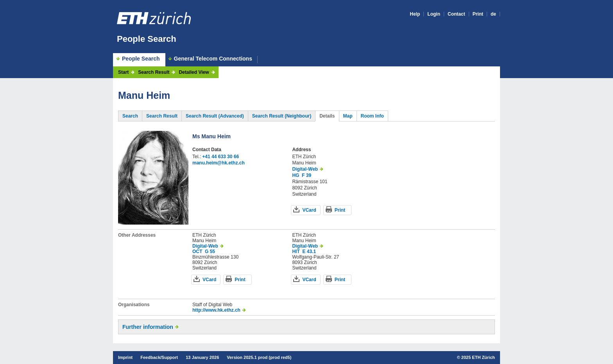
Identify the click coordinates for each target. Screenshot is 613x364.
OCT (197, 252)
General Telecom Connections (213, 59)
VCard (309, 210)
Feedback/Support (159, 357)
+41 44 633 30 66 (220, 157)
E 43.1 (309, 252)
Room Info (372, 116)
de (493, 14)
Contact (456, 14)
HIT (296, 252)
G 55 (210, 252)
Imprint (125, 357)
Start (123, 72)
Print (478, 14)
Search (130, 116)
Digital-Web (305, 169)
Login (434, 14)
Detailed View (194, 72)
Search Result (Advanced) (215, 116)
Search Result (154, 72)
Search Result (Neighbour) (282, 116)
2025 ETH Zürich (478, 357)
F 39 (306, 175)
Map (348, 116)
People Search (147, 39)
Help (415, 14)
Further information (148, 327)
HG (296, 175)
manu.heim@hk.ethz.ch (219, 163)
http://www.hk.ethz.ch (216, 310)
